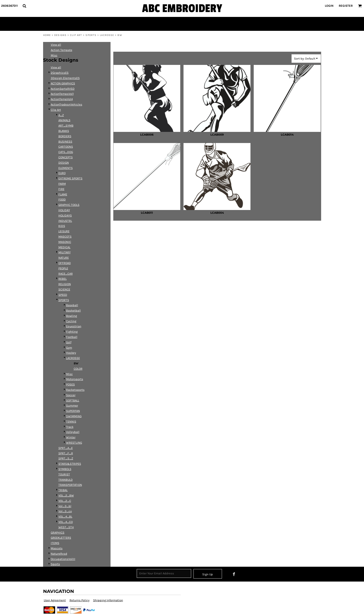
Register (346, 6)
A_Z (61, 115)
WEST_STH (66, 527)
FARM (62, 184)
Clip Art (76, 35)
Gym (69, 348)
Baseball (72, 305)
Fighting (72, 332)
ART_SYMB (66, 126)
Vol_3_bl (65, 506)
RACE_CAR (66, 274)
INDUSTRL (65, 221)
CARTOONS (66, 147)
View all (56, 45)
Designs (60, 35)
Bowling (71, 316)
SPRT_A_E (66, 448)
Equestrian (74, 326)
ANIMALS (64, 120)
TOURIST (64, 474)
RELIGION (65, 284)
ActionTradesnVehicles (66, 104)
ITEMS (55, 543)
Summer (72, 406)
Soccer (71, 395)
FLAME (63, 194)
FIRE (61, 189)
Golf (69, 342)
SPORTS (91, 35)
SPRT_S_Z (66, 458)
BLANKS (64, 131)
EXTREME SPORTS (70, 178)
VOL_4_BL (65, 517)
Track (70, 427)
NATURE (64, 258)
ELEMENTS (66, 168)
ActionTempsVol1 (62, 94)
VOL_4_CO (66, 522)
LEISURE (64, 231)
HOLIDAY (64, 210)
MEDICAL (64, 247)
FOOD (62, 199)
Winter (71, 437)
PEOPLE (63, 268)
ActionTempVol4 (62, 99)
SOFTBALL (73, 400)
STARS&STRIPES (70, 464)
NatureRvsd (59, 554)
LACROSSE (107, 35)
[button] (24, 6)
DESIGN (64, 163)
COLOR (78, 369)
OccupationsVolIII (63, 559)
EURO (62, 173)
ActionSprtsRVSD (63, 89)
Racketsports (75, 390)
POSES (70, 384)
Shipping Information (108, 600)
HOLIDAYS (65, 215)
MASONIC (65, 242)
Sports (55, 564)
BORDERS (65, 136)
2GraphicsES (60, 73)
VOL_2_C (65, 501)
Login (329, 6)
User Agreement (55, 600)
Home (47, 35)
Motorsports (75, 379)
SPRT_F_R (66, 453)
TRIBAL (63, 490)
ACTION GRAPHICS (63, 83)
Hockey (71, 353)
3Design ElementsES (65, 78)
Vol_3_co (65, 511)
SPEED (63, 295)
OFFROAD (65, 263)
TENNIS (71, 422)
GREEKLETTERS (61, 538)
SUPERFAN (73, 411)
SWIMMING (74, 416)
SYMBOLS (65, 469)
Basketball (73, 310)
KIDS (62, 226)
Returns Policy (79, 600)
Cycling (71, 321)
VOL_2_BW (66, 495)
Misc (54, 55)
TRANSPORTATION (70, 485)
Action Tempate (62, 50)
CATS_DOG (66, 152)
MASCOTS (65, 237)
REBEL (63, 279)
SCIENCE (64, 289)
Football (72, 337)
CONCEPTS (66, 157)
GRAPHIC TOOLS (69, 205)
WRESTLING (74, 443)
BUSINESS (65, 142)
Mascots (57, 548)
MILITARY (65, 252)
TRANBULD (66, 480)
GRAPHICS (58, 533)
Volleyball (73, 432)
